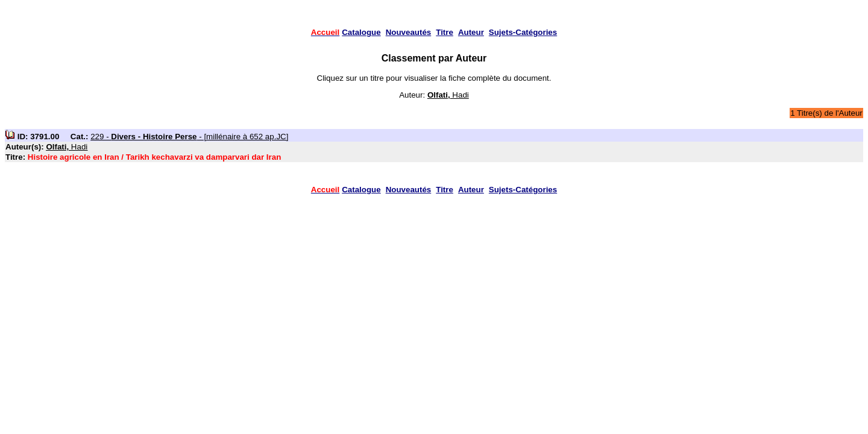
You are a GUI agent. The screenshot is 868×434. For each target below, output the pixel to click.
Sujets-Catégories (523, 32)
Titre (445, 32)
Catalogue (361, 32)
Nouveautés (409, 32)
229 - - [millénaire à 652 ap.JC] (189, 137)
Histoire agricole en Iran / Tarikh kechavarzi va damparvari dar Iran (155, 157)
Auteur (471, 32)
